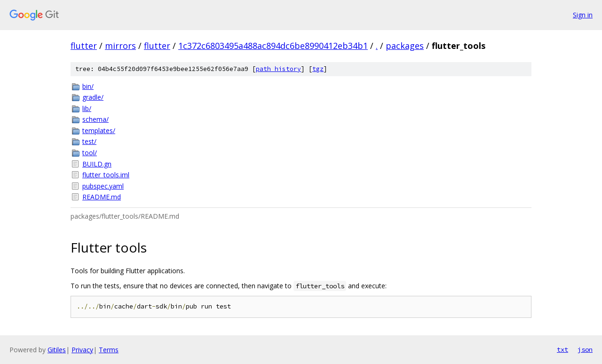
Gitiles (57, 350)
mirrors (120, 46)
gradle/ (93, 97)
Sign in (583, 15)
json (585, 349)
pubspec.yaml (103, 186)
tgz (318, 69)
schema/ (95, 119)
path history (278, 69)
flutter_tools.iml (106, 175)
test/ (89, 141)
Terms (109, 350)
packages (405, 46)
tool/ (90, 153)
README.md (102, 197)
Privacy (82, 350)
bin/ (88, 86)
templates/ (99, 131)
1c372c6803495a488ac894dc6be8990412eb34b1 (273, 46)
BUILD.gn (97, 164)
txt (562, 349)
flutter (84, 46)
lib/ (87, 108)
